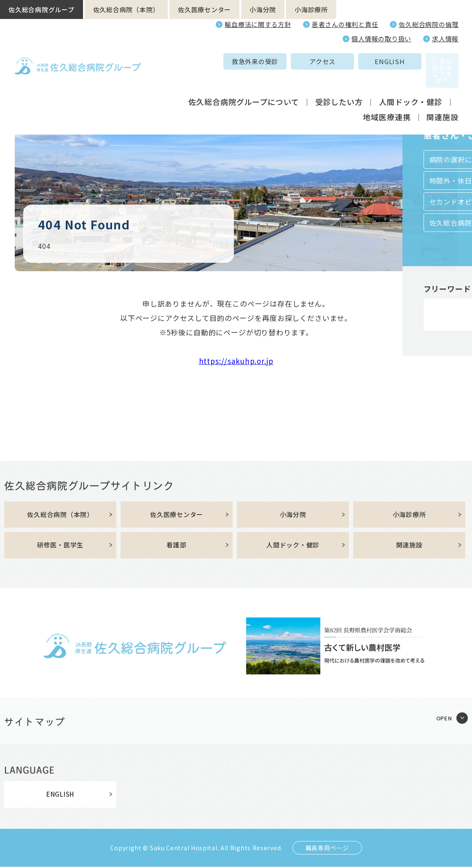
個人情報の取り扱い (381, 39)
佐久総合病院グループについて (244, 84)
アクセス (267, 61)
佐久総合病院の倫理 (429, 24)
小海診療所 (311, 9)
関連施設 (442, 99)
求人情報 (445, 39)
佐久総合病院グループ (42, 9)
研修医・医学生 (60, 546)
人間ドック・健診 (411, 84)
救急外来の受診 (199, 61)
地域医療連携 (387, 99)
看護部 (176, 546)
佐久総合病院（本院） (126, 9)
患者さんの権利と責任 (345, 24)
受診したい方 (339, 84)
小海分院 (263, 9)
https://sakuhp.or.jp (236, 361)
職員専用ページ (327, 849)
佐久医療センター (204, 9)
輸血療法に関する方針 (258, 24)
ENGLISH (334, 61)
